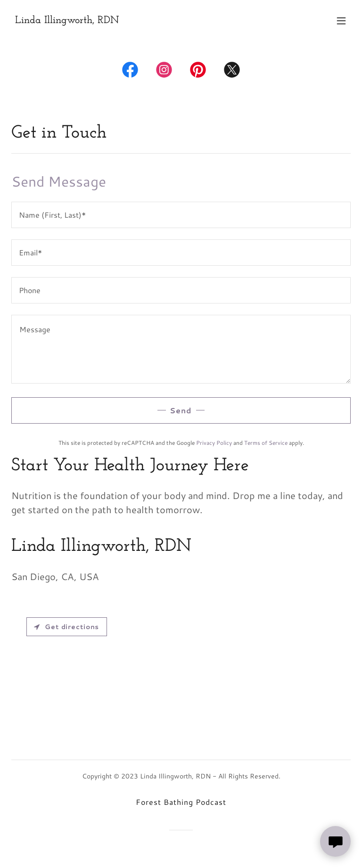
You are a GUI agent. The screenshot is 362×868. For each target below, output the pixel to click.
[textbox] (181, 215)
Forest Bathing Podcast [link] (181, 802)
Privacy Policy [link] (214, 443)
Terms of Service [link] (266, 443)
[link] (67, 20)
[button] (341, 21)
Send (181, 410)
